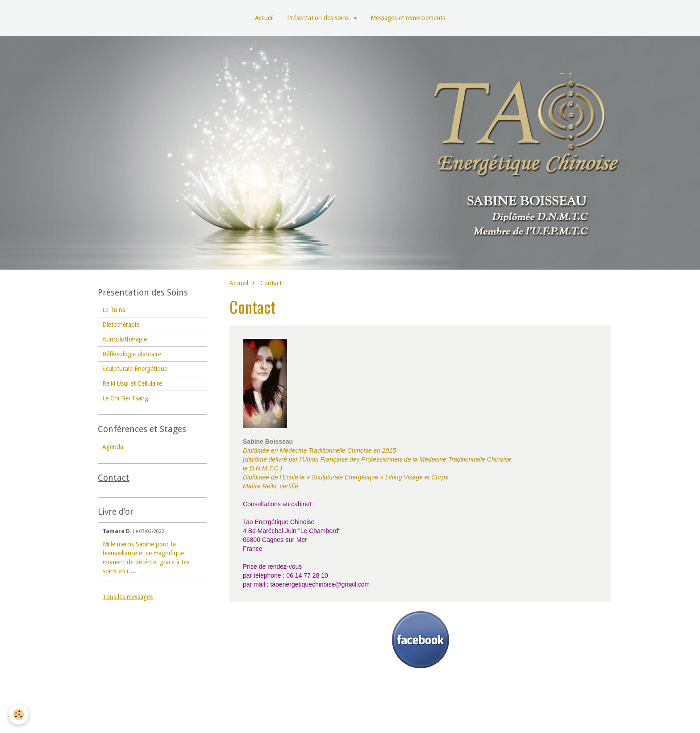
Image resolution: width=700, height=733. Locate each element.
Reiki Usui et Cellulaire (132, 383)
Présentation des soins (319, 18)
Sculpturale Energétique (135, 369)
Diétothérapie (121, 325)
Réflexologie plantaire (132, 354)
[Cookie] (19, 714)
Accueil (264, 18)
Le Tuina (114, 310)
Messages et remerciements (408, 18)
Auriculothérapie (125, 339)
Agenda (113, 447)
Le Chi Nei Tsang (125, 398)
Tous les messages (128, 597)
